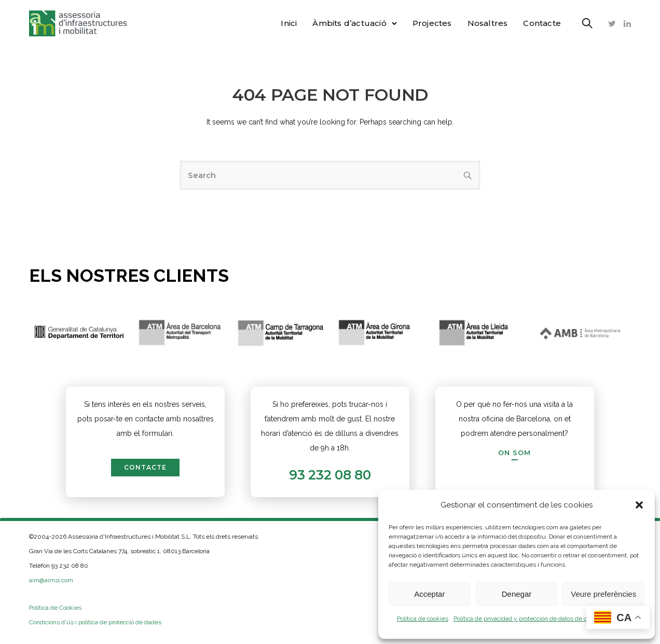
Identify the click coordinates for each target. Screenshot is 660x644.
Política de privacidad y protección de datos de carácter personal (542, 619)
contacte (145, 467)
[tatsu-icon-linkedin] (627, 23)
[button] (639, 505)
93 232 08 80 (330, 475)
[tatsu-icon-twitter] (612, 23)
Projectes (432, 23)
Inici (289, 23)
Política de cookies (423, 619)
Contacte (542, 23)
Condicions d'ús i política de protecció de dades (95, 622)
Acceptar (429, 594)
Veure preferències (603, 594)
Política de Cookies (55, 608)
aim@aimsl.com (51, 580)
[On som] (514, 453)
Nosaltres (488, 23)
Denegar (517, 594)
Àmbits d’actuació (349, 23)
